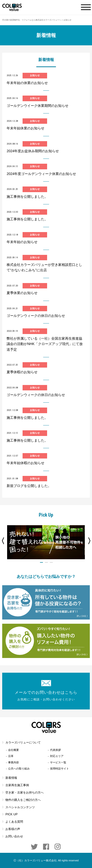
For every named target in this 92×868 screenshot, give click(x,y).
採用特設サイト (59, 769)
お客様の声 (13, 829)
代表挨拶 (55, 750)
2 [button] (46, 562)
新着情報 (11, 778)
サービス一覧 (58, 762)
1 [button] (41, 562)
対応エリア (57, 756)
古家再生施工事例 (17, 785)
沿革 (11, 756)
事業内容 (13, 762)
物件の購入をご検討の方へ (23, 800)
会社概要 (13, 750)
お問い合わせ (14, 836)
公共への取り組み (19, 769)
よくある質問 (14, 822)
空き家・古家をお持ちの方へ (25, 793)
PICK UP (11, 814)
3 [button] (51, 562)
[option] (46, 542)
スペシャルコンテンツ (20, 807)
